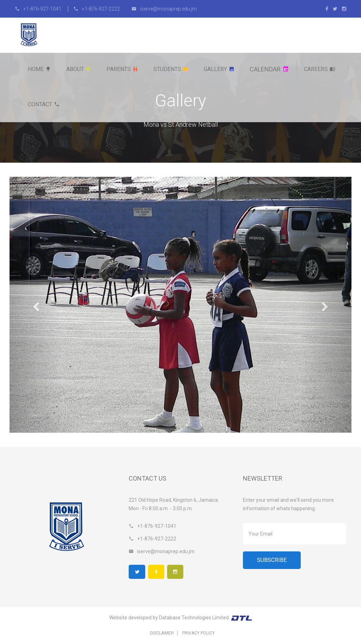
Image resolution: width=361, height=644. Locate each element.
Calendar (269, 69)
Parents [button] (122, 69)
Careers (320, 69)
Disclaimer (162, 633)
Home (39, 69)
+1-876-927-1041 (39, 9)
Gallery (219, 69)
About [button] (79, 69)
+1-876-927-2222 (97, 9)
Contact (44, 104)
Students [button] (171, 69)
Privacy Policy (198, 633)
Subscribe (272, 560)
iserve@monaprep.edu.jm (164, 9)
